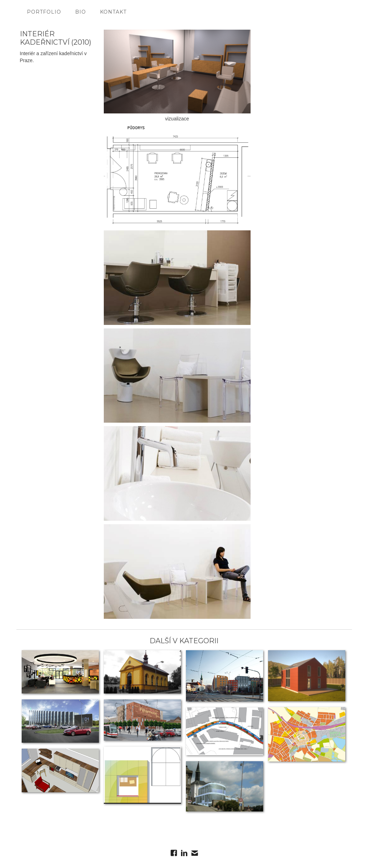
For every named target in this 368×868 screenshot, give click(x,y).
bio (81, 12)
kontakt (113, 12)
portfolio (44, 12)
